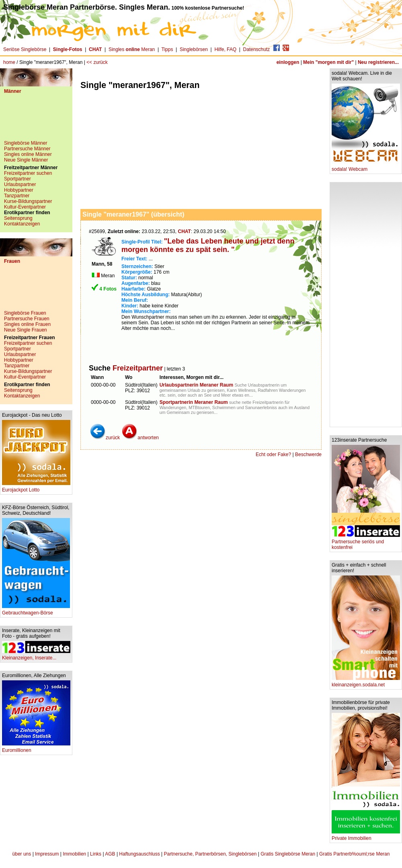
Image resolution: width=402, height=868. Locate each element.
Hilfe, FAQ (225, 49)
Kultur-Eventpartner (25, 207)
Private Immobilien (366, 836)
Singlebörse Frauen (25, 313)
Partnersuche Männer (27, 149)
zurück (105, 438)
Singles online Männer (28, 154)
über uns (22, 854)
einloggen (288, 62)
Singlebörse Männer (26, 143)
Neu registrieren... (378, 62)
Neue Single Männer (26, 160)
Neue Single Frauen (26, 330)
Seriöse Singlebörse (25, 49)
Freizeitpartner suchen (28, 173)
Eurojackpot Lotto (36, 488)
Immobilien (74, 854)
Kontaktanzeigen (22, 224)
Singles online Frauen (27, 324)
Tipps (167, 49)
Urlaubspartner (20, 184)
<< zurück (97, 62)
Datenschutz (257, 49)
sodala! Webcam (366, 167)
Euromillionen (36, 748)
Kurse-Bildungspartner (28, 201)
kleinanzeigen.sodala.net (366, 683)
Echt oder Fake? (273, 454)
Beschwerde (308, 454)
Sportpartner (17, 179)
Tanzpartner (17, 196)
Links (96, 854)
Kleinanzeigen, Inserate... (36, 656)
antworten (140, 438)
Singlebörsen (194, 49)
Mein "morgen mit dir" (328, 62)
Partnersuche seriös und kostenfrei (366, 542)
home (9, 62)
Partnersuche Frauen (27, 319)
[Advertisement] (36, 120)
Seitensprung (18, 218)
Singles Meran (132, 49)
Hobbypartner (19, 190)
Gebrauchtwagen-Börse (36, 611)
